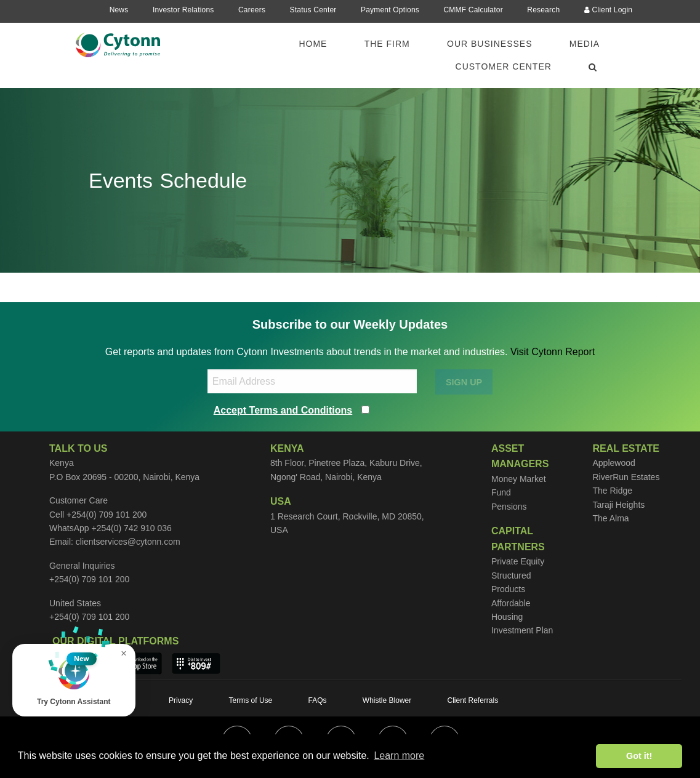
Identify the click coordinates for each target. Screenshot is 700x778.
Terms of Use (251, 700)
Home (313, 44)
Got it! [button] (639, 756)
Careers (252, 10)
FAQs (318, 700)
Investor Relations (183, 10)
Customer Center (504, 66)
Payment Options (390, 10)
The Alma (610, 518)
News (119, 10)
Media (585, 44)
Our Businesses (489, 44)
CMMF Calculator (473, 10)
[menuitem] (320, 44)
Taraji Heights (618, 505)
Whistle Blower (387, 700)
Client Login (609, 10)
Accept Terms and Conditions (283, 410)
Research (543, 10)
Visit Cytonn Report (553, 352)
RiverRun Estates (626, 477)
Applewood (614, 463)
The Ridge (612, 491)
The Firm (387, 44)
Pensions (509, 507)
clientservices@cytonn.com (128, 542)
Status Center (313, 10)
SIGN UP (464, 382)
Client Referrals (473, 700)
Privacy (181, 700)
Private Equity (518, 561)
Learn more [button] (399, 756)
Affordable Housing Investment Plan (522, 617)
